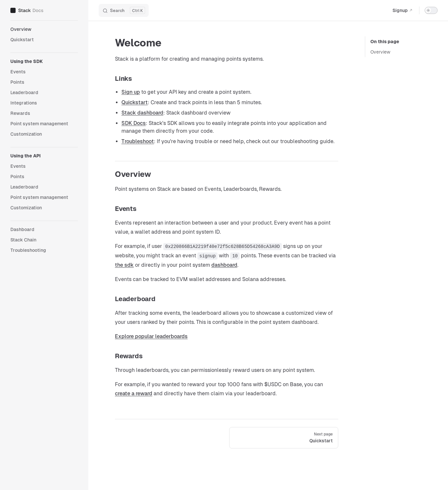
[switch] (431, 10)
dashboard (224, 265)
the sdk (124, 265)
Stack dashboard (142, 113)
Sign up (131, 92)
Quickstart (135, 102)
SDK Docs (134, 123)
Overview (380, 52)
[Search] (124, 10)
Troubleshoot (138, 141)
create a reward (134, 393)
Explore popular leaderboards (151, 336)
